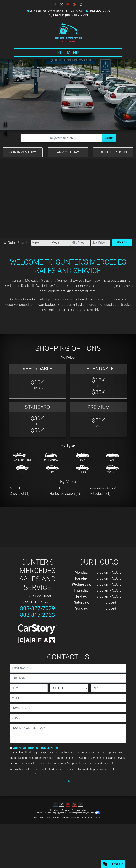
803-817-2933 (38, 615)
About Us (60, 810)
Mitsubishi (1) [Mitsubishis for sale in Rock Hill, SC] (100, 494)
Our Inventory (23, 152)
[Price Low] (81, 243)
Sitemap (73, 813)
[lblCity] (29, 688)
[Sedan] (52, 470)
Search (109, 138)
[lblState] (69, 688)
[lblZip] (109, 688)
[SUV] (82, 457)
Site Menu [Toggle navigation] (68, 52)
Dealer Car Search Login (45, 813)
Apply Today (68, 152)
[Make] (41, 243)
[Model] (61, 243)
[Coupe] (22, 470)
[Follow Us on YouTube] (68, 4)
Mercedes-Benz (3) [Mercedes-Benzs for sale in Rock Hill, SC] (104, 488)
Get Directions (113, 152)
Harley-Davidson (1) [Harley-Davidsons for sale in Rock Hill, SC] (65, 494)
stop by (73, 310)
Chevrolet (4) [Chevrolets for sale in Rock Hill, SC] (19, 494)
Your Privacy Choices (89, 813)
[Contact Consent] (11, 748)
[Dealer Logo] (68, 32)
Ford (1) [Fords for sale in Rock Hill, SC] (56, 488)
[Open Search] (61, 138)
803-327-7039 (100, 11)
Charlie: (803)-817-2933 (71, 15)
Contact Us (69, 810)
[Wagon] (112, 470)
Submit (68, 781)
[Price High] (101, 243)
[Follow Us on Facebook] (55, 4)
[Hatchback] (52, 457)
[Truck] (82, 470)
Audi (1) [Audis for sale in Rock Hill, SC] (16, 488)
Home (53, 810)
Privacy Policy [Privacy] (80, 810)
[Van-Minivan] (112, 457)
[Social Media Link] (81, 4)
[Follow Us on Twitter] (62, 4)
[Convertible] (22, 457)
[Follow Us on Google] (74, 4)
